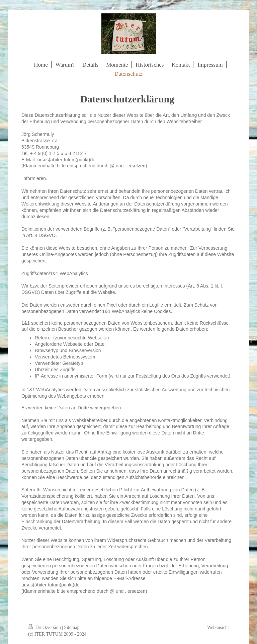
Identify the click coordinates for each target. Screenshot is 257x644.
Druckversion (45, 627)
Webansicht (218, 627)
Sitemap (72, 627)
